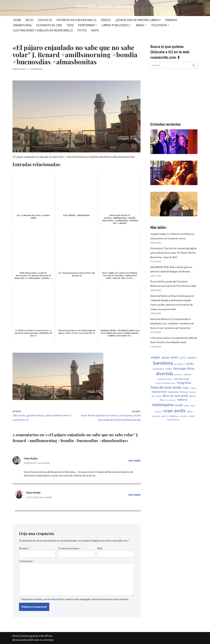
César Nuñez (31, 458)
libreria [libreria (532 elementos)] (192, 392)
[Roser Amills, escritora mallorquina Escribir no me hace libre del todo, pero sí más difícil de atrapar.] (105, 8)
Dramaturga (22, 25)
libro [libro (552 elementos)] (153, 396)
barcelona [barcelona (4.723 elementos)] (163, 363)
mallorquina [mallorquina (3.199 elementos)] (163, 405)
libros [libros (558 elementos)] (159, 396)
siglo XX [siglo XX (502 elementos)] (164, 416)
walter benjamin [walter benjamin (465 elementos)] (173, 420)
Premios (171, 20)
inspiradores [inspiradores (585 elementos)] (173, 392)
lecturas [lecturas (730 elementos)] (184, 392)
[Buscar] (170, 65)
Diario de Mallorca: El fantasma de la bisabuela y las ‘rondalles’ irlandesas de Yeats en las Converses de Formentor (172, 323)
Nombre (24, 548)
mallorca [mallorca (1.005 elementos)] (182, 400)
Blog (30, 20)
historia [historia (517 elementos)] (193, 388)
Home (17, 20)
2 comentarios (36, 69)
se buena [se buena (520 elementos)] (156, 416)
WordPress (47, 636)
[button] (96, 25)
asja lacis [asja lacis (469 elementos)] (183, 358)
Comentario (27, 561)
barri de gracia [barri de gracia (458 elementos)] (180, 364)
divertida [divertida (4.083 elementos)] (164, 374)
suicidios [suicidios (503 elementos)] (184, 416)
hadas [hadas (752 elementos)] (186, 388)
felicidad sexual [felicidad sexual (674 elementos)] (182, 379)
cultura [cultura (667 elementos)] (169, 369)
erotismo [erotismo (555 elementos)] (178, 374)
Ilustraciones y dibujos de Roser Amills (43, 30)
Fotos (82, 30)
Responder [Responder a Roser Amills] (135, 495)
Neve (15, 636)
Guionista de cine (49, 25)
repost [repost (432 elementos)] (193, 406)
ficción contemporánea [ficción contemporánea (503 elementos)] (166, 383)
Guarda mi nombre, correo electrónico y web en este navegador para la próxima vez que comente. (75, 599)
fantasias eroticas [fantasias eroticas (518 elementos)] (165, 379)
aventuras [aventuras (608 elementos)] (192, 358)
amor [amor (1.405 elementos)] (174, 357)
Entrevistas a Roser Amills (76, 20)
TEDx (70, 25)
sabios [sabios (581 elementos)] (190, 412)
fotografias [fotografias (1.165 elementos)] (184, 383)
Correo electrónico (69, 548)
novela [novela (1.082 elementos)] (179, 405)
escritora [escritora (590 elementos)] (187, 374)
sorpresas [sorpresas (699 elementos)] (174, 416)
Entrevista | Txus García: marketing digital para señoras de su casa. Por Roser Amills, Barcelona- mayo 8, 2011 (174, 253)
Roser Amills (33, 493)
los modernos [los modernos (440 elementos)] (171, 400)
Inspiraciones (19, 69)
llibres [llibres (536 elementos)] (162, 400)
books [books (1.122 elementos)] (190, 364)
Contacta (45, 20)
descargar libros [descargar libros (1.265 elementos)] (184, 368)
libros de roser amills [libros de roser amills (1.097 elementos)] (176, 396)
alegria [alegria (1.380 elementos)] (155, 357)
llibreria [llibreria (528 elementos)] (193, 396)
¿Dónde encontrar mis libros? (138, 20)
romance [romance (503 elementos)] (158, 412)
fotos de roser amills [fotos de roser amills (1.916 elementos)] (166, 387)
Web (100, 548)
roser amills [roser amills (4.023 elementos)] (174, 411)
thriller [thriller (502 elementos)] (192, 416)
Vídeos (106, 20)
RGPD (95, 30)
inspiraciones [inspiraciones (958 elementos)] (159, 392)
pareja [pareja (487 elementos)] (187, 405)
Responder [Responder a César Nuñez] (135, 461)
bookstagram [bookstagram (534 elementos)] (158, 369)
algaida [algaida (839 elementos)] (165, 357)
